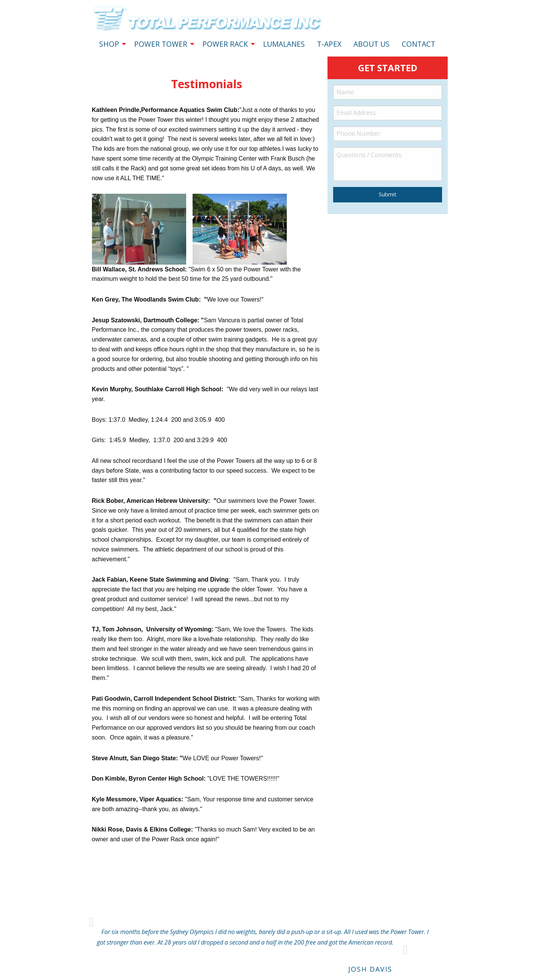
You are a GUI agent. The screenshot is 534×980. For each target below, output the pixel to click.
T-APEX (329, 44)
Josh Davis (370, 969)
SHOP (109, 44)
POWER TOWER (161, 44)
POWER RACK (225, 44)
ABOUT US (372, 44)
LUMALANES (284, 44)
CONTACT (418, 44)
